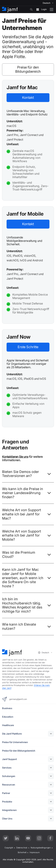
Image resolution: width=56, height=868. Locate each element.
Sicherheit (22, 852)
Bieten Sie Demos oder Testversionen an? (27, 474)
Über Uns (7, 819)
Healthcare (8, 725)
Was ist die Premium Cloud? (27, 555)
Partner (6, 793)
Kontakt (28, 98)
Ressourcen (9, 785)
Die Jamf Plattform (12, 734)
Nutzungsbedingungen (41, 848)
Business (7, 708)
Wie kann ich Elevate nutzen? (27, 627)
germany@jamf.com (15, 699)
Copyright (9, 848)
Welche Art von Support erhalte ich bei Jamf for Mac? (27, 514)
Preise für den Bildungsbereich (28, 69)
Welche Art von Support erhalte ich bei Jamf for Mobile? (27, 536)
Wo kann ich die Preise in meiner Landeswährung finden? (27, 493)
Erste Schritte (28, 347)
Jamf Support (10, 759)
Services (7, 768)
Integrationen (9, 810)
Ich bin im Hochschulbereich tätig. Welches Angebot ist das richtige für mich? (27, 606)
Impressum (35, 852)
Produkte (7, 802)
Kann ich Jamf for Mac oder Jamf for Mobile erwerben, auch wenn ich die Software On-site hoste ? (27, 578)
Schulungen (9, 776)
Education (8, 717)
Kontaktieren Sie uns (15, 457)
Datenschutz (22, 848)
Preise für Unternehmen (15, 742)
